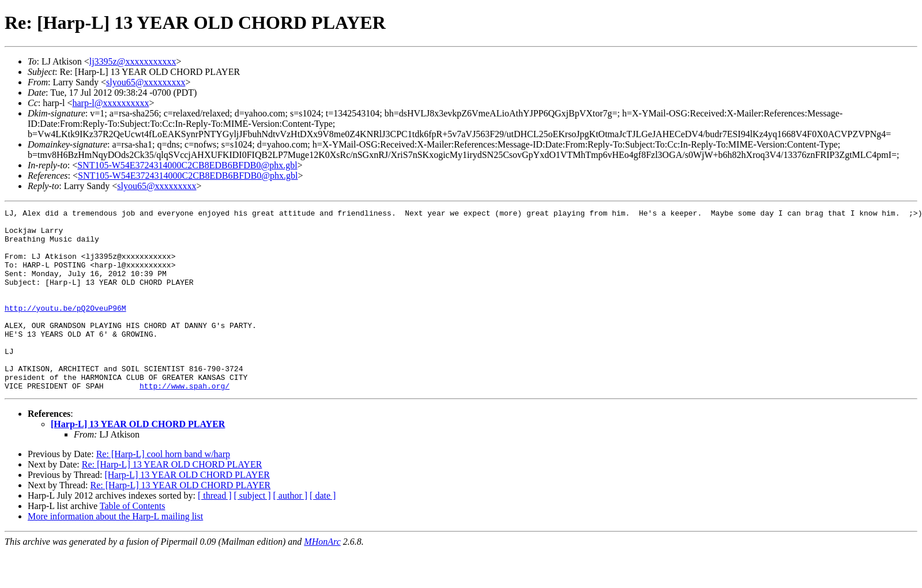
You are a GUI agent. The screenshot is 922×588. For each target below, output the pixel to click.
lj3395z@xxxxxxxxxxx (133, 61)
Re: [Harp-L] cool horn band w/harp (163, 490)
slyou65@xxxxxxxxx (146, 82)
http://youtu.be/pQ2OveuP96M (65, 329)
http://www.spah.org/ (185, 422)
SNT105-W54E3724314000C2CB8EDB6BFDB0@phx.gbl (187, 165)
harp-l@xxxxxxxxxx (110, 103)
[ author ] (291, 532)
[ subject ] (253, 532)
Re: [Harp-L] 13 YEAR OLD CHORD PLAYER (172, 501)
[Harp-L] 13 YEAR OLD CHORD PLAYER (138, 460)
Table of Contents (133, 542)
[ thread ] (215, 532)
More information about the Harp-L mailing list (115, 553)
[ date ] (323, 532)
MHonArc (322, 578)
